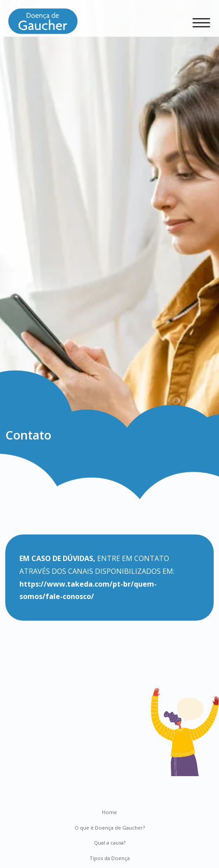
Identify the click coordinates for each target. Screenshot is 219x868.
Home (109, 812)
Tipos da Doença (110, 858)
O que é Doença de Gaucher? (110, 828)
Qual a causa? (110, 843)
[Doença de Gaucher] (43, 24)
